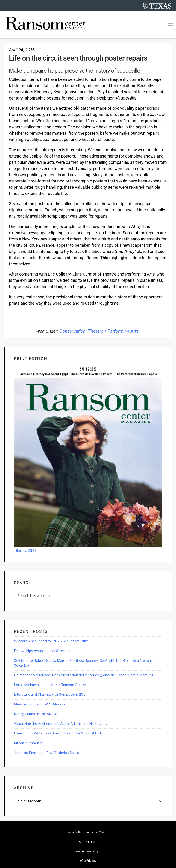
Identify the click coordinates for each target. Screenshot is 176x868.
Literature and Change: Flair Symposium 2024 (51, 695)
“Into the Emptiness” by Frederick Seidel (47, 753)
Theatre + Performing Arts (113, 331)
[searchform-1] (88, 596)
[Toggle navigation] (171, 25)
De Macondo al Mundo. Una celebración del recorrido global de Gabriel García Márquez (84, 675)
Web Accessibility (87, 851)
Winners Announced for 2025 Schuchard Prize (51, 641)
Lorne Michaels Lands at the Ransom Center (50, 685)
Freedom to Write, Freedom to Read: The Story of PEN (58, 733)
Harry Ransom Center (84, 832)
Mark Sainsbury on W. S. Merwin (39, 704)
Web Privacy (88, 861)
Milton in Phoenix (28, 743)
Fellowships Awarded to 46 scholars (43, 651)
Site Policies (87, 842)
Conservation (72, 331)
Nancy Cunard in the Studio (36, 714)
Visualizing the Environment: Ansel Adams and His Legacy (61, 724)
